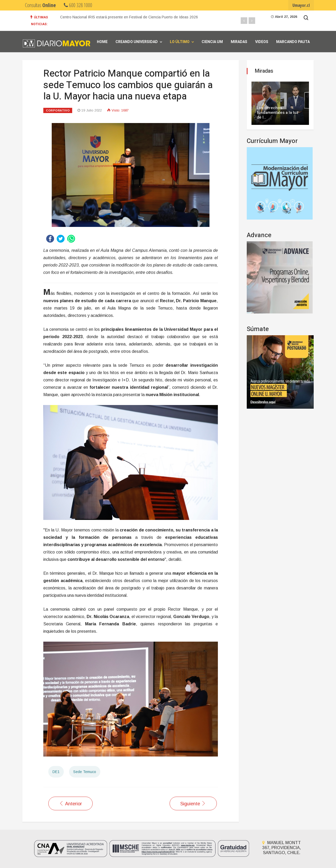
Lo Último (180, 42)
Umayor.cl (301, 5)
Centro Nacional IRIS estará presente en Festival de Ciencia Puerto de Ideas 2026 (129, 17)
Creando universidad (137, 42)
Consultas (40, 5)
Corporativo (58, 110)
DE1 (56, 772)
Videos (262, 42)
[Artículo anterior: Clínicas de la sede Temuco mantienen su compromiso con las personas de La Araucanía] (70, 803)
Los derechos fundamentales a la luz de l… (278, 113)
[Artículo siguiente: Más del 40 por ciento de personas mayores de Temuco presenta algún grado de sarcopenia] (193, 803)
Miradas (239, 42)
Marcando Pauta (293, 42)
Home (102, 42)
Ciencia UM (212, 42)
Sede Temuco (85, 772)
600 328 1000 (78, 5)
